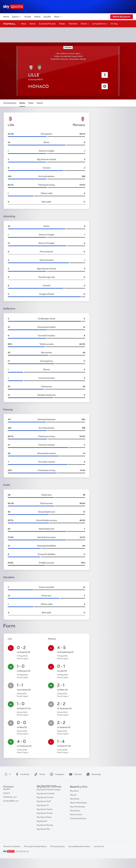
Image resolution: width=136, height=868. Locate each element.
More (58, 17)
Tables (62, 24)
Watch (37, 17)
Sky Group (75, 803)
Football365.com (11, 803)
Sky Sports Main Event (47, 791)
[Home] (13, 7)
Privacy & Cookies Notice (35, 846)
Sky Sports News (44, 822)
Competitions (100, 24)
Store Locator (76, 818)
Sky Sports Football (45, 799)
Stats (22, 103)
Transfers (73, 24)
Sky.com (74, 791)
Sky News (74, 795)
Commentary (10, 103)
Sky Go (73, 799)
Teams (85, 24)
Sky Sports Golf (44, 807)
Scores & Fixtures (47, 24)
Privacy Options (57, 846)
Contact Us (99, 846)
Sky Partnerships (77, 811)
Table (31, 103)
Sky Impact (75, 815)
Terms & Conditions (12, 846)
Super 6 (7, 795)
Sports (17, 17)
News (24, 24)
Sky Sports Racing (45, 830)
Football (9, 24)
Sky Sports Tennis (44, 815)
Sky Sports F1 (43, 811)
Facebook (22, 774)
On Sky (114, 24)
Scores (28, 17)
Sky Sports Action (45, 818)
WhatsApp (93, 774)
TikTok (39, 774)
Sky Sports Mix (43, 834)
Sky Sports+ (42, 826)
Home (6, 17)
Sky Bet (47, 17)
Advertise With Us (78, 822)
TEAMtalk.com (10, 799)
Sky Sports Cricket (45, 803)
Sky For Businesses (78, 807)
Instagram (57, 774)
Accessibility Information (79, 846)
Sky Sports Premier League (49, 795)
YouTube (75, 774)
